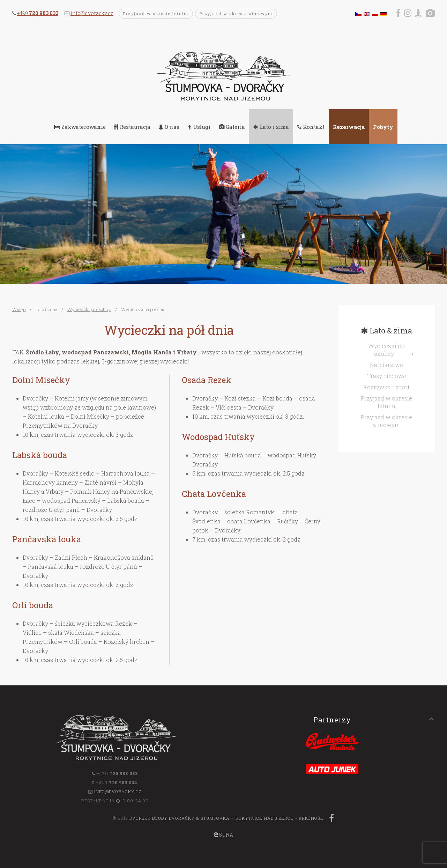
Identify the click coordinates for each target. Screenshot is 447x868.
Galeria (232, 127)
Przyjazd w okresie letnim (156, 13)
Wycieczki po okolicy (89, 309)
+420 (38, 13)
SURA (223, 835)
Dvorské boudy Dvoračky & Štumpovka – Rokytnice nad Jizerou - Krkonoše (226, 818)
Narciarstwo (387, 365)
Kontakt (311, 127)
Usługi (199, 127)
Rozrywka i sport (386, 387)
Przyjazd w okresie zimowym (236, 13)
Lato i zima (271, 127)
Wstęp (19, 309)
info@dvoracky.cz (92, 13)
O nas (169, 127)
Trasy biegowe (387, 376)
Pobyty (383, 127)
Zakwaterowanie (80, 127)
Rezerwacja (349, 127)
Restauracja (132, 127)
